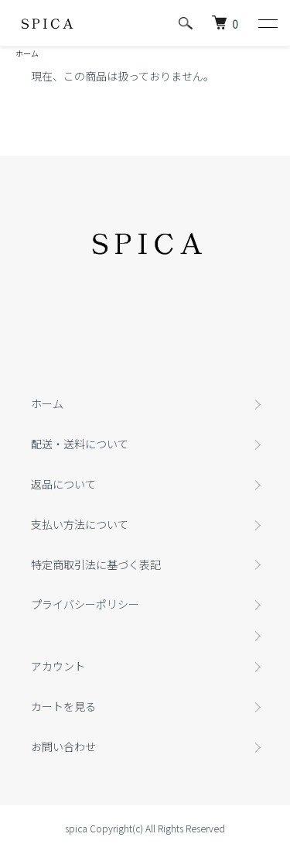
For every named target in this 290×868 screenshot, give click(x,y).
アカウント (58, 666)
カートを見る (63, 706)
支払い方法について (80, 524)
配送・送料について (80, 444)
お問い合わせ (63, 746)
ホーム (27, 53)
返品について (63, 484)
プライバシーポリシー (85, 604)
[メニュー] (267, 23)
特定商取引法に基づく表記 (96, 564)
